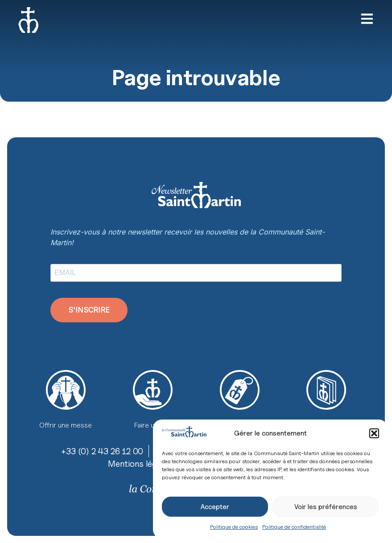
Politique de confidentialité (294, 527)
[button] (374, 433)
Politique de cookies (234, 527)
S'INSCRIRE (89, 310)
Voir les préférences (326, 507)
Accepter (215, 507)
